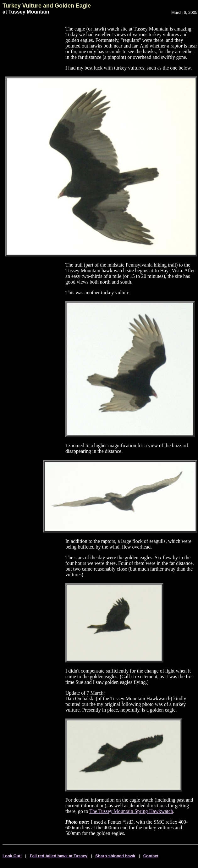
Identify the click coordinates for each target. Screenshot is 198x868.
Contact (151, 856)
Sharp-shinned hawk (115, 856)
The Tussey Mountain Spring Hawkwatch (131, 811)
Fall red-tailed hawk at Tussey (59, 856)
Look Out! (12, 856)
